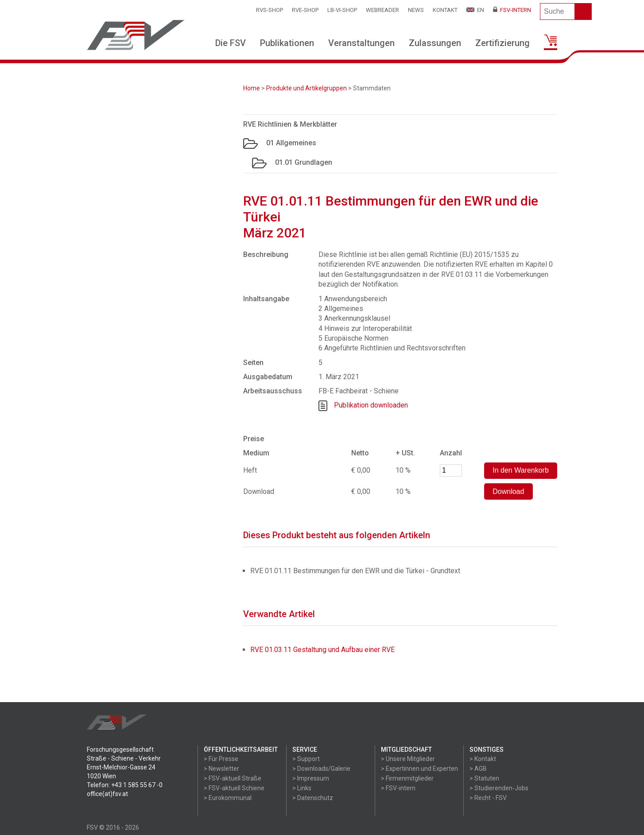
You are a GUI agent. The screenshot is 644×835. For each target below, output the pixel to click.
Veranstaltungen (361, 43)
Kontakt (445, 10)
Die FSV (231, 43)
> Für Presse (221, 759)
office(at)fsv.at (107, 794)
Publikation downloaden (371, 405)
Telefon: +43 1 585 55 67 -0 (125, 785)
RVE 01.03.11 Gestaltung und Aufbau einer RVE (322, 650)
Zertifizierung (502, 43)
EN (475, 10)
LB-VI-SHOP (342, 10)
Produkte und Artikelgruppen (306, 88)
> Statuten (484, 778)
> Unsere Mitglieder (408, 759)
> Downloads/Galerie (321, 769)
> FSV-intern (398, 788)
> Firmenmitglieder (407, 778)
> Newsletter (221, 769)
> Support (306, 759)
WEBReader (382, 10)
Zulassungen (435, 43)
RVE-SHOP (305, 10)
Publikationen (287, 43)
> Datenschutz (313, 798)
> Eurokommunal (228, 798)
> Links (302, 788)
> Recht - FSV (488, 798)
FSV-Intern (512, 10)
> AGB (478, 769)
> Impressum (311, 778)
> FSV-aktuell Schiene (234, 788)
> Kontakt (483, 759)
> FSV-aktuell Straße (233, 778)
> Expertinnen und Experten (419, 769)
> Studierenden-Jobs (499, 788)
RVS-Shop (270, 10)
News (416, 10)
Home (252, 88)
